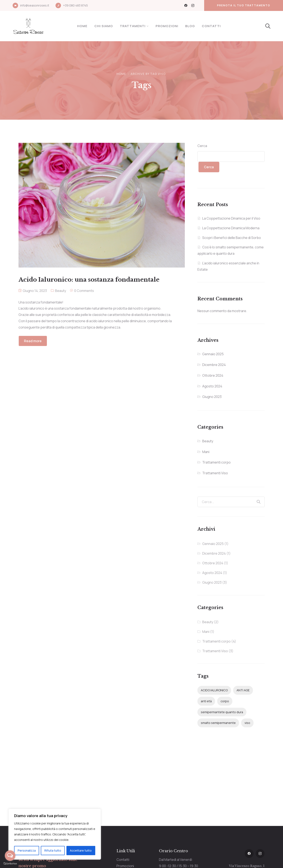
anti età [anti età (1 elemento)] (206, 701)
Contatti (211, 26)
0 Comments (84, 291)
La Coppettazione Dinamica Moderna (231, 228)
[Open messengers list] (10, 856)
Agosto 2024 (212, 386)
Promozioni (167, 26)
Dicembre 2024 (214, 365)
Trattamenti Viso (215, 473)
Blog (190, 26)
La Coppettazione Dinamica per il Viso (231, 218)
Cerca (202, 146)
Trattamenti (133, 26)
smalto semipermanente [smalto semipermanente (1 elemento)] (218, 723)
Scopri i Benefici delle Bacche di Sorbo (232, 238)
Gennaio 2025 (213, 354)
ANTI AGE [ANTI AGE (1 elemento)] (243, 690)
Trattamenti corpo (216, 462)
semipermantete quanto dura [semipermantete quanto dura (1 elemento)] (222, 712)
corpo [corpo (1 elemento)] (225, 701)
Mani (206, 452)
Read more (33, 341)
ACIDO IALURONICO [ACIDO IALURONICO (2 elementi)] (214, 690)
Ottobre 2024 (213, 375)
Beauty (61, 291)
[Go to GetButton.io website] (10, 864)
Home (82, 26)
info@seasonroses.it (35, 5)
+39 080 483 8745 (75, 5)
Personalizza (27, 850)
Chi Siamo (104, 26)
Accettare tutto (81, 850)
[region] (55, 834)
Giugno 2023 (212, 397)
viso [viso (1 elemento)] (247, 723)
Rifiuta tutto (53, 850)
